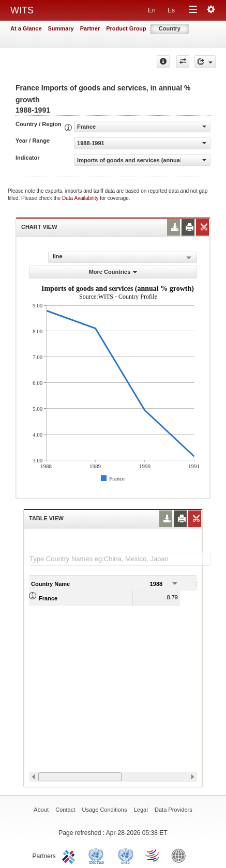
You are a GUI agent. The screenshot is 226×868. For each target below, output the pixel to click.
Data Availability (81, 198)
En (152, 10)
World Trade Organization (153, 855)
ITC (70, 855)
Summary (61, 28)
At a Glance (26, 28)
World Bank (181, 855)
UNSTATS (126, 855)
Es (171, 10)
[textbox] (120, 559)
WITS (22, 10)
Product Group (126, 28)
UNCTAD (98, 855)
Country (170, 28)
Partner (90, 28)
